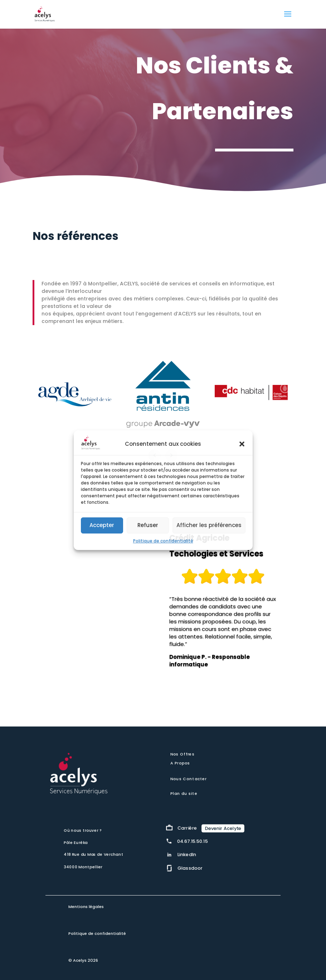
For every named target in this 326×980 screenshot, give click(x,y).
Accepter (102, 525)
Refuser (148, 525)
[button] (242, 444)
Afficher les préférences (209, 525)
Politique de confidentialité (163, 541)
